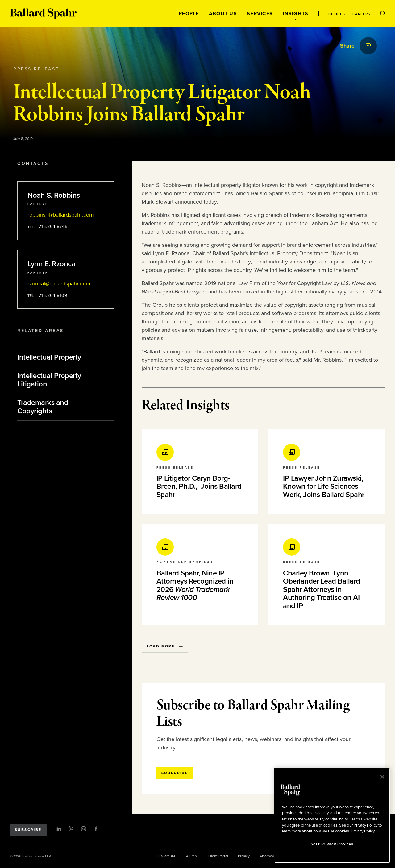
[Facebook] (96, 829)
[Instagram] (84, 829)
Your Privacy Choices (332, 844)
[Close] (382, 777)
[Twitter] (71, 829)
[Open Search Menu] (383, 14)
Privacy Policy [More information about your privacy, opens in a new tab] (363, 831)
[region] (332, 815)
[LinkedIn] (59, 829)
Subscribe (28, 830)
